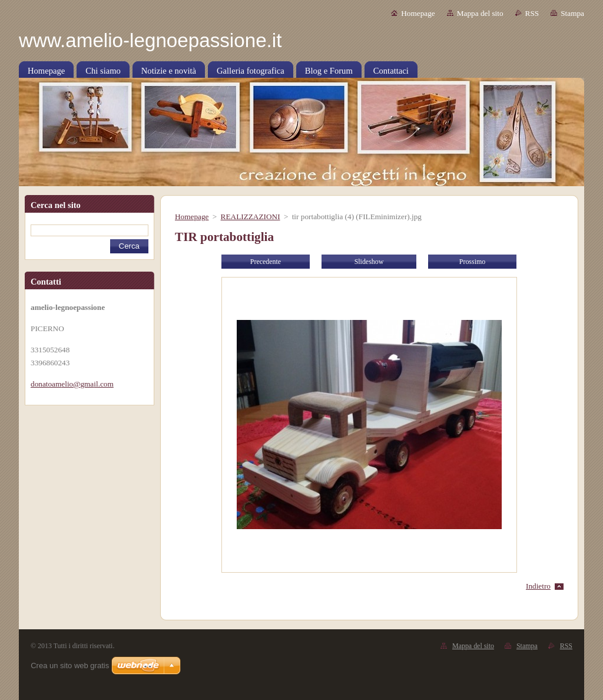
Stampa (572, 13)
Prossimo (472, 262)
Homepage (418, 13)
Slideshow (369, 262)
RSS (532, 13)
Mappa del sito (480, 13)
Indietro (538, 586)
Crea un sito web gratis (70, 666)
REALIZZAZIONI (251, 217)
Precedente (266, 262)
